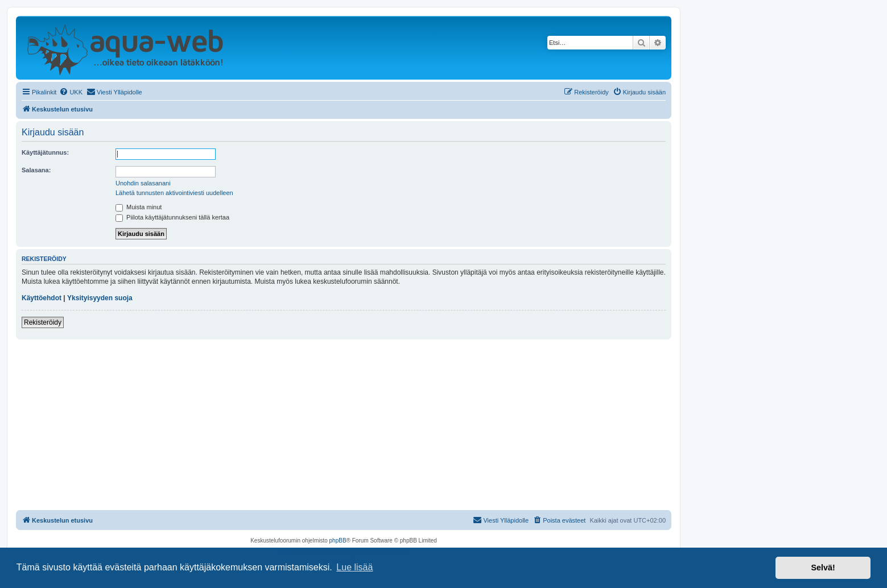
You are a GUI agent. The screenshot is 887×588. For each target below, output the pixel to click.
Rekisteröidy (43, 322)
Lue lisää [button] (354, 567)
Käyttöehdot (42, 298)
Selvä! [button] (823, 568)
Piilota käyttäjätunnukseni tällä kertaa (172, 217)
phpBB (338, 541)
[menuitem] (71, 92)
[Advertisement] (344, 425)
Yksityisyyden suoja (100, 298)
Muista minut (139, 207)
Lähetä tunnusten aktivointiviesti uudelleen (174, 193)
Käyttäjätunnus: (45, 152)
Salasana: (36, 170)
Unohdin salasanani (143, 183)
